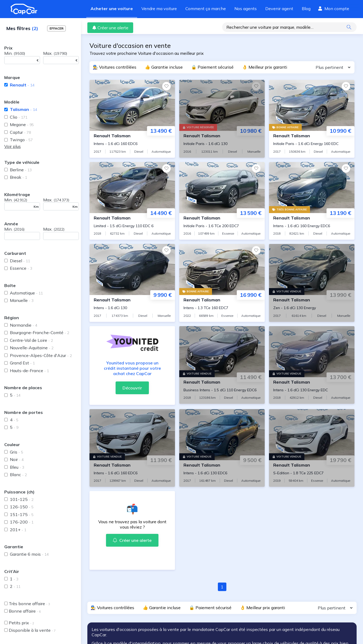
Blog (306, 9)
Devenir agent (279, 9)
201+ (18, 530)
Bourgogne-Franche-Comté (40, 333)
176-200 (22, 522)
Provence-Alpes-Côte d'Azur (41, 355)
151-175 (22, 514)
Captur (20, 132)
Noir (17, 459)
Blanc (18, 475)
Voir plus (13, 146)
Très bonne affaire (29, 604)
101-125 (22, 499)
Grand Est (22, 363)
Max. (55, 53)
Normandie (24, 325)
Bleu (17, 467)
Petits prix (21, 623)
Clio (19, 117)
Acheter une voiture (112, 9)
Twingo (21, 140)
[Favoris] (166, 86)
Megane (22, 124)
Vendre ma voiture (159, 9)
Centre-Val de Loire (31, 340)
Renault (22, 85)
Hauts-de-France (29, 371)
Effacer (56, 28)
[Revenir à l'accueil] (26, 9)
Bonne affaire (25, 611)
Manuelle (22, 300)
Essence (21, 268)
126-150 (22, 507)
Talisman (23, 109)
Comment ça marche (206, 9)
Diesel (20, 261)
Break (19, 177)
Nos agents (246, 9)
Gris (17, 452)
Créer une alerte (110, 28)
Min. (15, 53)
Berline (21, 170)
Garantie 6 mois (29, 554)
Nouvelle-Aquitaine (32, 348)
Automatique (26, 293)
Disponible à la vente (32, 630)
